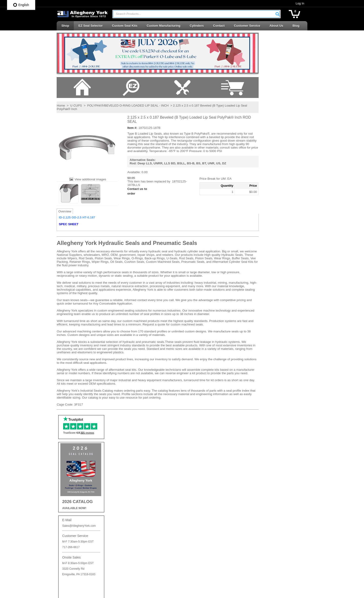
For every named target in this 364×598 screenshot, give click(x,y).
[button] (277, 14)
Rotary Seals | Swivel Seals (206, 520)
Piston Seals (195, 492)
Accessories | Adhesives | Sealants (211, 451)
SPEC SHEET (68, 224)
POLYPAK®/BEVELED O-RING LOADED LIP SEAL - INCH (128, 106)
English (21, 5)
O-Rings (192, 467)
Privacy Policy (134, 453)
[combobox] (196, 14)
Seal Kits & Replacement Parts (208, 528)
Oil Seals (193, 476)
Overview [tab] (65, 211)
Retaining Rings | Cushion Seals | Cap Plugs (213, 502)
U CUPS (76, 106)
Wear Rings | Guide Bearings (207, 562)
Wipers (191, 570)
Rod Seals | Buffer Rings (203, 512)
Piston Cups (195, 484)
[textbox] (194, 14)
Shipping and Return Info (141, 461)
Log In (300, 3)
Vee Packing (195, 553)
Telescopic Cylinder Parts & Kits (208, 537)
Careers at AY (133, 469)
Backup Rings (196, 459)
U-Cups (192, 545)
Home (61, 106)
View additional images (90, 179)
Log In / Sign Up (135, 494)
